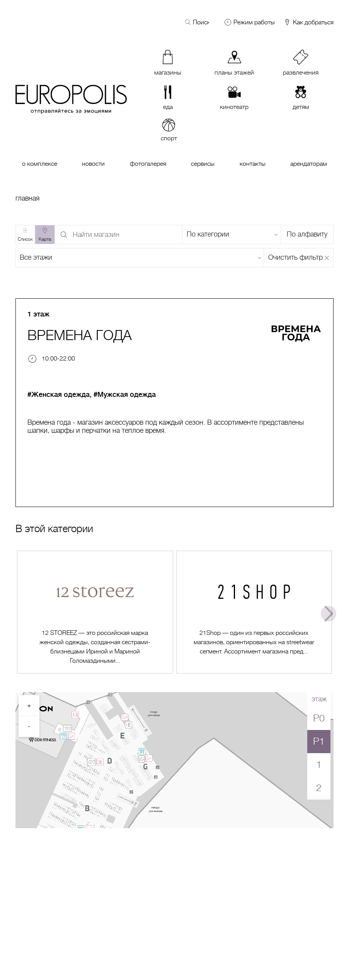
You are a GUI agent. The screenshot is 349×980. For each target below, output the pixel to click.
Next (329, 614)
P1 (319, 741)
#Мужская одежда (125, 395)
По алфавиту (307, 234)
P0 (319, 718)
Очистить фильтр (295, 257)
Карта (45, 239)
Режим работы (254, 22)
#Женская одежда (59, 395)
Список (25, 239)
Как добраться (308, 23)
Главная (27, 198)
